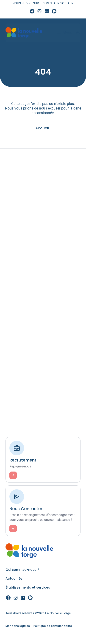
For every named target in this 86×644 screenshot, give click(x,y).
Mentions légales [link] (18, 626)
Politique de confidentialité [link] (53, 626)
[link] (32, 11)
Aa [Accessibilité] (76, 32)
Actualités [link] (14, 579)
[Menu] (62, 33)
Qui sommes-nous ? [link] (22, 570)
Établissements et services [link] (28, 587)
